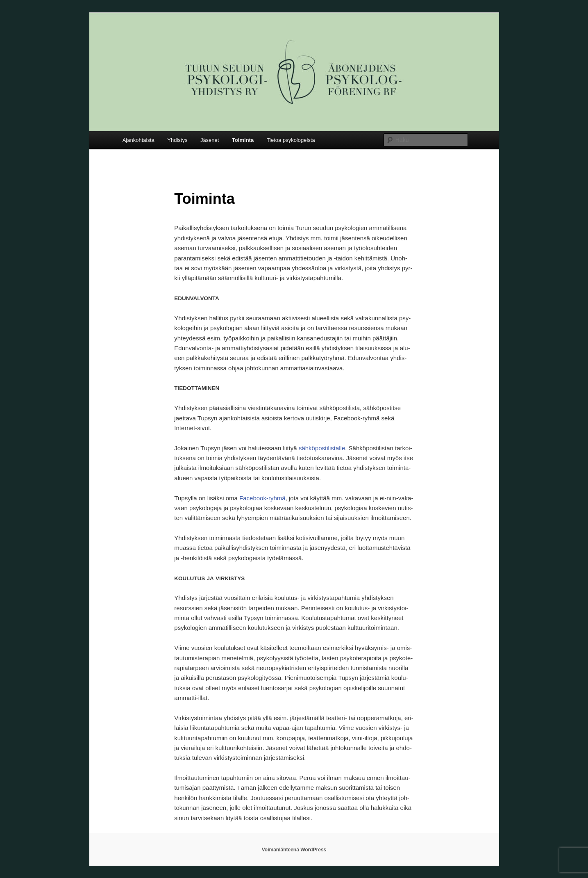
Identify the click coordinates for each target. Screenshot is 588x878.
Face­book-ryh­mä (262, 498)
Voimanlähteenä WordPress (294, 850)
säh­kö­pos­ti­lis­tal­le (322, 448)
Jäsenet (210, 140)
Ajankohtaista (138, 140)
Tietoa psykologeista (291, 140)
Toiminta (243, 140)
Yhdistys (177, 140)
